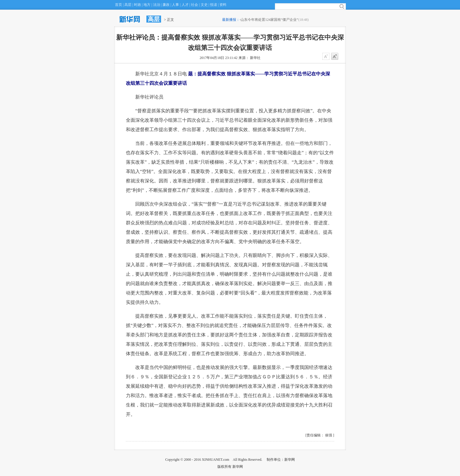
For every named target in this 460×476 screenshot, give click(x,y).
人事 (175, 5)
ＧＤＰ (269, 377)
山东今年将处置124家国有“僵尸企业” (269, 20)
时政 (138, 5)
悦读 (214, 5)
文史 (204, 5)
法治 (157, 5)
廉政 (166, 5)
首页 (119, 5)
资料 (223, 5)
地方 (147, 5)
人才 (185, 5)
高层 (128, 5)
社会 (195, 5)
